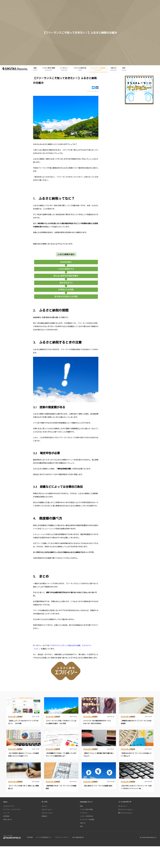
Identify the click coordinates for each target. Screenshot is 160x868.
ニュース (6, 813)
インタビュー (84, 813)
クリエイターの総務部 (15, 716)
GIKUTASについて (9, 806)
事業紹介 (44, 816)
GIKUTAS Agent (47, 809)
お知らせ (83, 823)
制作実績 (6, 816)
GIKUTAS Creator (47, 813)
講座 (81, 806)
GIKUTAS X (123, 806)
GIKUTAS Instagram (125, 809)
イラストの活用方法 (86, 816)
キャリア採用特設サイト (44, 837)
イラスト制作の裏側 (86, 809)
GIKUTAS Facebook (125, 813)
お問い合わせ (8, 820)
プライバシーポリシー (62, 837)
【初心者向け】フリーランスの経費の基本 (98, 786)
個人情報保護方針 (78, 837)
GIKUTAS (44, 806)
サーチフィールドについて (12, 809)
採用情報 (30, 837)
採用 (81, 826)
